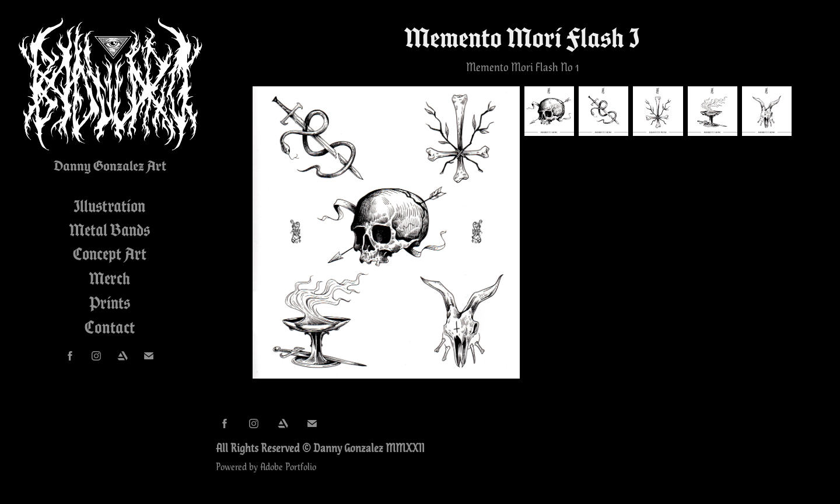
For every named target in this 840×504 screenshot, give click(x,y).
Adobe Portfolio (288, 466)
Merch (110, 278)
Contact (110, 327)
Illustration (109, 206)
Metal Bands (110, 230)
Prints (110, 303)
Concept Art (110, 254)
